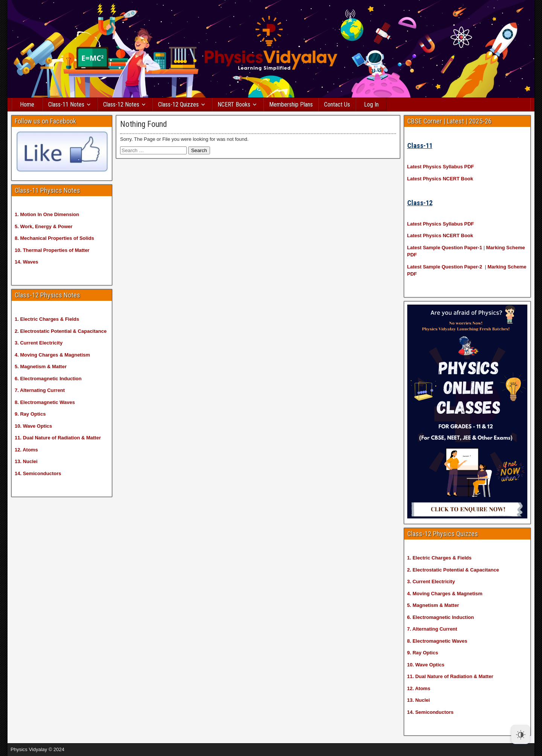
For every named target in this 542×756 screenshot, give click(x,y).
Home (27, 104)
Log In (371, 104)
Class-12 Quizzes (178, 104)
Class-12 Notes (121, 104)
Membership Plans (291, 104)
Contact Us (337, 104)
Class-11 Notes (66, 104)
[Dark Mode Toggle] (521, 735)
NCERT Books (234, 104)
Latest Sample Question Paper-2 (445, 267)
